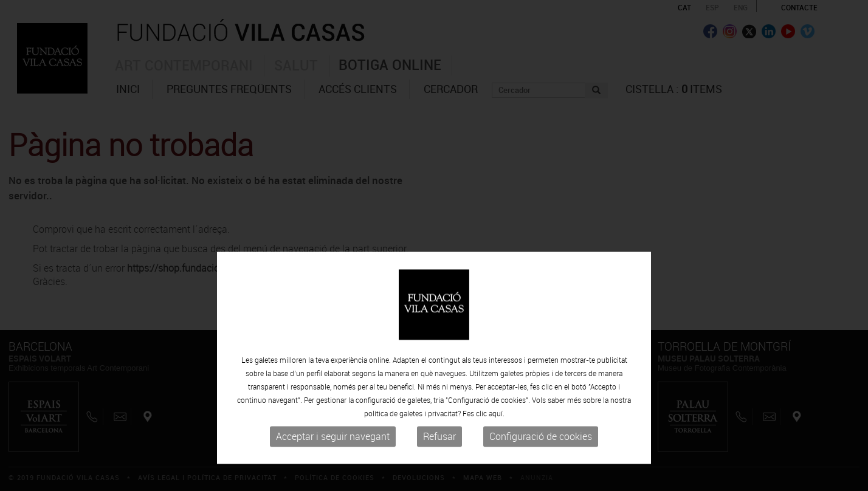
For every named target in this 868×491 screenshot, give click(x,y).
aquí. (497, 443)
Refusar (439, 466)
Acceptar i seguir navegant (333, 466)
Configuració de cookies (541, 466)
